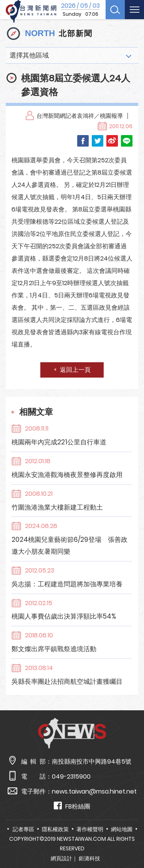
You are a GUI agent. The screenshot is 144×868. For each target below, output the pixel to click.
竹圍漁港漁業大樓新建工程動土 (57, 507)
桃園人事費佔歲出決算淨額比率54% (64, 616)
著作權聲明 (90, 829)
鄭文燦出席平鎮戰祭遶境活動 (54, 649)
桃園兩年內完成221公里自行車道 (59, 442)
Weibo (112, 141)
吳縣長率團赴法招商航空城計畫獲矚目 (67, 682)
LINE (127, 141)
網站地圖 (122, 829)
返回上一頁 (75, 370)
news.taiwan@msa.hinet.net (94, 791)
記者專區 (23, 829)
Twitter (98, 141)
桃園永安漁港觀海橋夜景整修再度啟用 (67, 475)
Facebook (83, 141)
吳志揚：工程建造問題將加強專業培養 (67, 584)
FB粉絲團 (72, 806)
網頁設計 (61, 858)
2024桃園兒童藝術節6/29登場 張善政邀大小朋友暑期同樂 (70, 545)
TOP (132, 840)
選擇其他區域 (29, 55)
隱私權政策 (55, 829)
